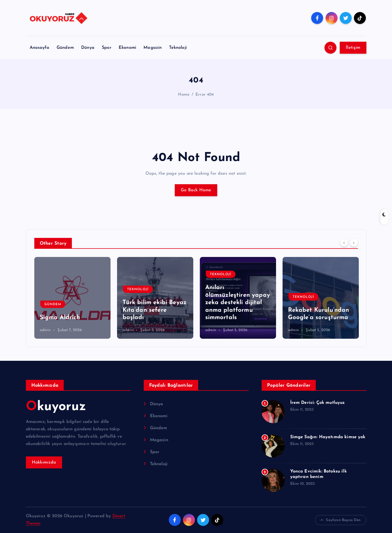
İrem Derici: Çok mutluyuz (318, 403)
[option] (72, 298)
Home (184, 95)
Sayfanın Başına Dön (341, 520)
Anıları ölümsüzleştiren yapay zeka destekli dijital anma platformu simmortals (238, 303)
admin (45, 330)
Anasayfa (39, 48)
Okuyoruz (56, 407)
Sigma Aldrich (60, 318)
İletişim (353, 48)
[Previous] (344, 243)
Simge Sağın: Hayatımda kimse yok (328, 437)
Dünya (88, 48)
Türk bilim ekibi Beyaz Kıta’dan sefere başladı (155, 310)
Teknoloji (178, 48)
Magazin (153, 48)
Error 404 (205, 95)
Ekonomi (127, 48)
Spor (107, 48)
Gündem (65, 48)
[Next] (354, 243)
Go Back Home (196, 190)
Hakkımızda (44, 462)
